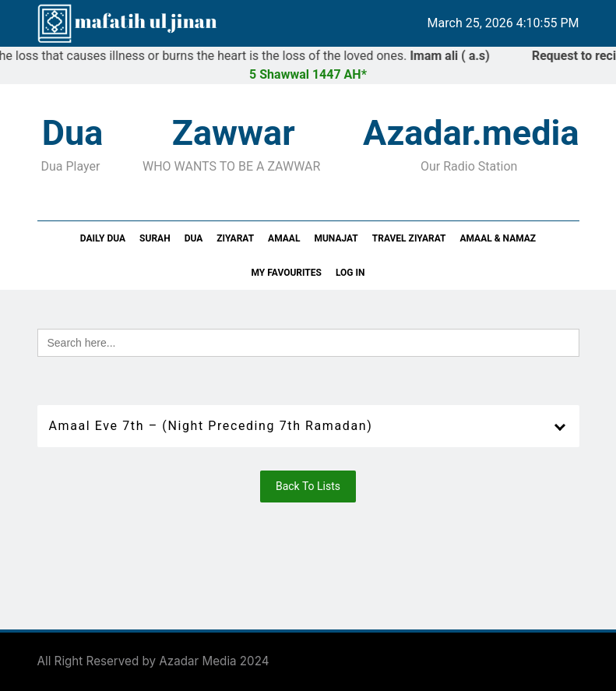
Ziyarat (235, 238)
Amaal (284, 238)
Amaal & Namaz (498, 238)
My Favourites (287, 273)
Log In (350, 273)
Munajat (336, 238)
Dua (194, 238)
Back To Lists (308, 486)
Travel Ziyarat (409, 238)
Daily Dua (103, 238)
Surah (155, 238)
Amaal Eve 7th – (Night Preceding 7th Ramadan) (211, 426)
